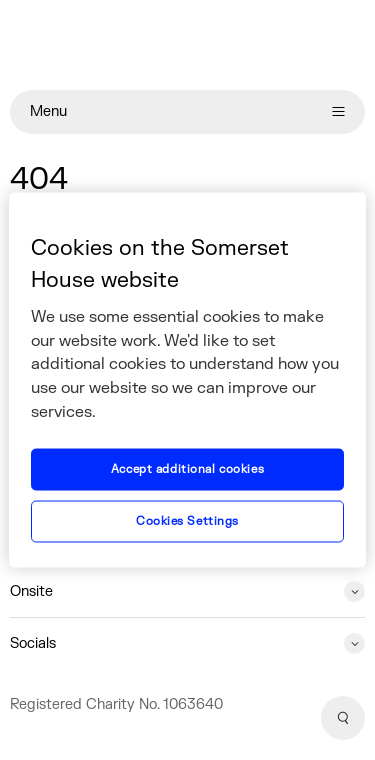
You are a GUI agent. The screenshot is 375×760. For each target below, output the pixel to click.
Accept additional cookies (187, 469)
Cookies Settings (187, 521)
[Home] (187, 45)
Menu (187, 111)
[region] (187, 380)
